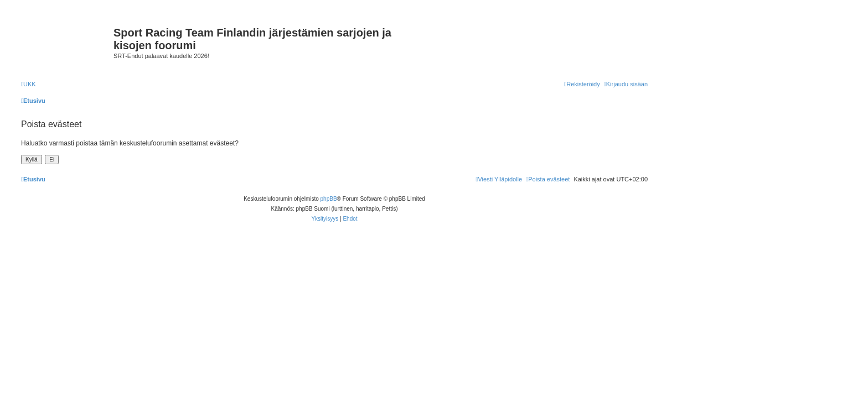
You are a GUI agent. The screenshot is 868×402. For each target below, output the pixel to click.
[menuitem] (29, 84)
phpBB (329, 199)
